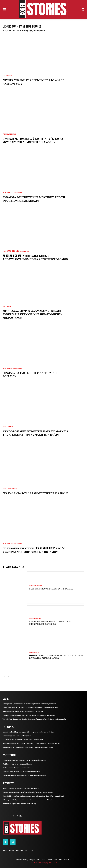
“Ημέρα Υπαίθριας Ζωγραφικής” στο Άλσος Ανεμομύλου (33, 82)
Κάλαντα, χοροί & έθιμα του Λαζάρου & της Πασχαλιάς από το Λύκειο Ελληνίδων (29, 800)
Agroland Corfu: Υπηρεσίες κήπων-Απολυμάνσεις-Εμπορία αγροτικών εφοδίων (35, 257)
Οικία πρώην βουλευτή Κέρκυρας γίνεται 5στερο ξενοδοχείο (23, 711)
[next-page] (8, 676)
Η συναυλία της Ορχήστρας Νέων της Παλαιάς (51, 589)
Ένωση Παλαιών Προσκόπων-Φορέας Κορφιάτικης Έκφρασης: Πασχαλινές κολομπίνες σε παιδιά (34, 719)
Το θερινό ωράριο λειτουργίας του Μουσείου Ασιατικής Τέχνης (23, 740)
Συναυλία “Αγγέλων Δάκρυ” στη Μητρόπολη (17, 736)
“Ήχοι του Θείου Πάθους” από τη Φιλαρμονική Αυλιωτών (21, 772)
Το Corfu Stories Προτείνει (16, 251)
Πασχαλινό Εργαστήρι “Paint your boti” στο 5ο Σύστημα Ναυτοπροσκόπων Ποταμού (34, 550)
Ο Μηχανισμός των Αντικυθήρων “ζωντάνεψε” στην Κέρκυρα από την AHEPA (28, 747)
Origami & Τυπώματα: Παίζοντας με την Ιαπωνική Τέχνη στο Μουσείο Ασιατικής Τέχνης (56, 657)
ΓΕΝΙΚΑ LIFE (8, 427)
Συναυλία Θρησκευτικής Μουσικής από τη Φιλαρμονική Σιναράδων (34, 199)
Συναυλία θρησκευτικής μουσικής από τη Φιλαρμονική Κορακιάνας (24, 776)
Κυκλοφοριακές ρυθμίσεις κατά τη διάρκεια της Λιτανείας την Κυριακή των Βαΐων (35, 433)
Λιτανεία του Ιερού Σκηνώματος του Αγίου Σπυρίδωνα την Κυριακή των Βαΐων (28, 732)
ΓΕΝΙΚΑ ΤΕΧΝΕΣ (9, 134)
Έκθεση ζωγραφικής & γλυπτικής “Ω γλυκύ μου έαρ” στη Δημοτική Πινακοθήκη (33, 140)
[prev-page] (4, 676)
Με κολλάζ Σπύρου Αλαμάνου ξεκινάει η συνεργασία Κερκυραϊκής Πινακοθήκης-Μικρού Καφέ (33, 314)
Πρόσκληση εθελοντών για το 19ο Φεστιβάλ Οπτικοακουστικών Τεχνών (50, 622)
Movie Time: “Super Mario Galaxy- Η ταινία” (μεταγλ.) (20, 804)
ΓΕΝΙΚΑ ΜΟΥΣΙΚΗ (10, 489)
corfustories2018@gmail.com (43, 862)
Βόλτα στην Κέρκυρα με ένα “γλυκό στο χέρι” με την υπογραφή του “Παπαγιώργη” (29, 715)
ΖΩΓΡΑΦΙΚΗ (7, 76)
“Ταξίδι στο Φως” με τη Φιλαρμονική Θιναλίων (30, 374)
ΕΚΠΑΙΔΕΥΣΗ (34, 652)
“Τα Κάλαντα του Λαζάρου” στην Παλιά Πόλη (35, 493)
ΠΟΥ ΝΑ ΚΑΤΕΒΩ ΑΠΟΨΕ (12, 193)
